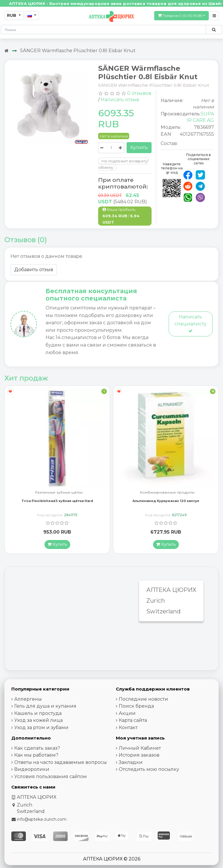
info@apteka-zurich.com (42, 819)
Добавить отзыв (34, 270)
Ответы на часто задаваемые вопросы (61, 762)
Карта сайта (133, 720)
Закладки (131, 762)
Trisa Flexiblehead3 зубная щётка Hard (57, 501)
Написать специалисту (190, 324)
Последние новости (143, 699)
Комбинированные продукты (167, 493)
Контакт (128, 727)
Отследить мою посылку (149, 769)
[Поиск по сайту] (214, 30)
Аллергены (28, 699)
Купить (139, 147)
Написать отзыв (120, 100)
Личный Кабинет (140, 748)
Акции (127, 713)
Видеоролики (32, 769)
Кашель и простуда (38, 713)
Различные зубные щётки (59, 493)
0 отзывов (139, 93)
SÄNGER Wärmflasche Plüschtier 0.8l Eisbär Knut (78, 51)
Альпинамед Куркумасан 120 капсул (166, 501)
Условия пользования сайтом (51, 777)
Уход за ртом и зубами (41, 727)
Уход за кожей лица (38, 720)
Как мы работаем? (36, 755)
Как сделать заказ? (37, 748)
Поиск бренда (136, 706)
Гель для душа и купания (45, 706)
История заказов (139, 755)
